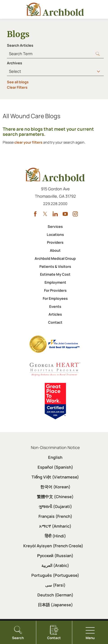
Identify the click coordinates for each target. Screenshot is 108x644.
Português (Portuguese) (55, 575)
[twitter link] (45, 214)
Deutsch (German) (55, 595)
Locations (55, 235)
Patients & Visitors (55, 266)
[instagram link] (75, 214)
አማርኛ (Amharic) (55, 526)
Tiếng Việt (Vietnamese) (55, 477)
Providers (55, 242)
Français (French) (55, 516)
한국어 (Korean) (55, 487)
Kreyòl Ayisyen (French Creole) (53, 546)
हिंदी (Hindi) (55, 536)
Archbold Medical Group (55, 258)
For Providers (55, 290)
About (55, 250)
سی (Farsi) (55, 585)
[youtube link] (65, 214)
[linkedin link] (55, 214)
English (55, 457)
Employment (55, 282)
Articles (55, 314)
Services (55, 227)
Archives (15, 63)
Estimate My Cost (55, 274)
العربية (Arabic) (55, 565)
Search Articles (20, 45)
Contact (55, 322)
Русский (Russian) (55, 556)
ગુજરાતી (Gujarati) (55, 506)
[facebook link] (35, 214)
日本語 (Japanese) (55, 605)
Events (55, 306)
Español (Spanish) (55, 467)
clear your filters (28, 142)
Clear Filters (17, 87)
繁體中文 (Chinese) (55, 497)
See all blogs (18, 82)
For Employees (55, 298)
